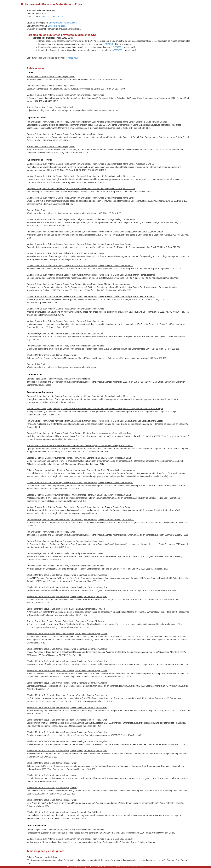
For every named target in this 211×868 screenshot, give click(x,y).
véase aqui (73, 58)
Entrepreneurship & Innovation (63, 23)
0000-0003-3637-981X (53, 17)
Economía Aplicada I (57, 26)
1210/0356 (116, 47)
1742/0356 (108, 44)
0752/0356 (117, 50)
